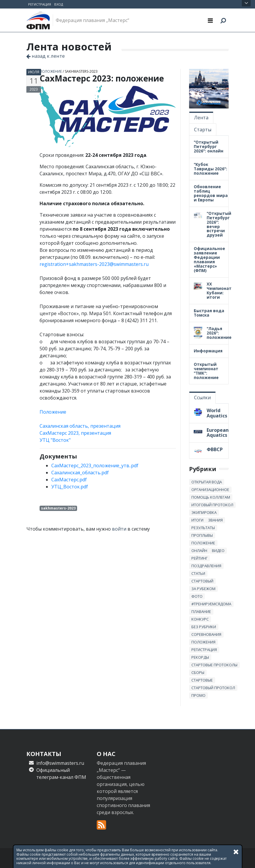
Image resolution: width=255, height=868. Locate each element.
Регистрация (40, 4)
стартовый (202, 581)
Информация (208, 351)
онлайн (199, 551)
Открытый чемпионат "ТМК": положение (206, 371)
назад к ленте (46, 56)
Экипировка (204, 512)
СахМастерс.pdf (69, 480)
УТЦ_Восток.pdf (70, 487)
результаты (203, 528)
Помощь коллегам (211, 497)
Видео (218, 551)
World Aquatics (217, 413)
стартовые (202, 680)
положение (51, 71)
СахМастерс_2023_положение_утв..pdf (95, 466)
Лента (201, 118)
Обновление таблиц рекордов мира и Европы (211, 193)
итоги (197, 520)
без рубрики (204, 627)
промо (198, 695)
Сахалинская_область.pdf (80, 473)
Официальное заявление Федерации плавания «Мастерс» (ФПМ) (209, 259)
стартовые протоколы (214, 665)
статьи (198, 573)
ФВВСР (215, 449)
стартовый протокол (213, 688)
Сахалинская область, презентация (80, 426)
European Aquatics (218, 433)
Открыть (246, 3)
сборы (198, 672)
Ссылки (202, 398)
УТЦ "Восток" (55, 440)
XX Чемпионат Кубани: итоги (219, 291)
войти (119, 529)
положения (203, 642)
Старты (203, 130)
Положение (53, 412)
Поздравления (206, 566)
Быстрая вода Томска (209, 313)
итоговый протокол (212, 505)
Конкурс (200, 619)
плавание (201, 611)
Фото (197, 596)
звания (215, 520)
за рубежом (203, 589)
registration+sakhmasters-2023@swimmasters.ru (94, 264)
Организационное (210, 490)
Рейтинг (199, 558)
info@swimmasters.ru (60, 763)
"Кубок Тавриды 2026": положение (210, 169)
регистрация (204, 650)
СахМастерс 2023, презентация (75, 433)
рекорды (200, 657)
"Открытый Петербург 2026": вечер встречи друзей (219, 224)
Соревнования (206, 634)
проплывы (202, 535)
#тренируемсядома (211, 604)
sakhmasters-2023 (81, 71)
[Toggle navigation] (210, 20)
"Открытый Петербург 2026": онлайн (209, 146)
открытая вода (207, 482)
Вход (59, 4)
